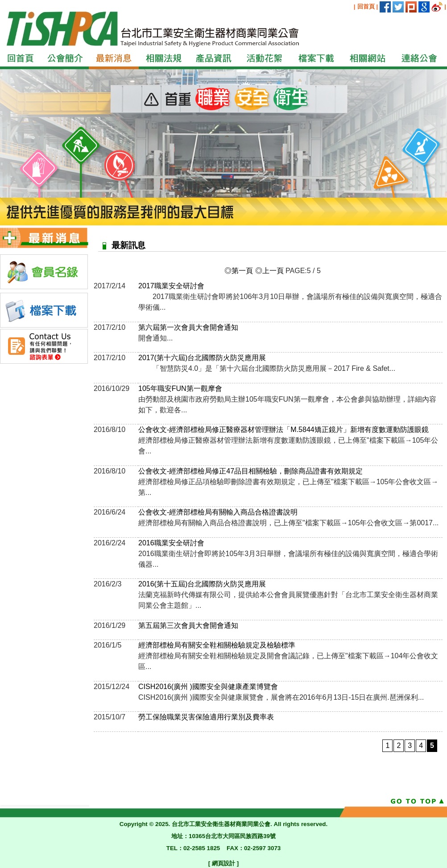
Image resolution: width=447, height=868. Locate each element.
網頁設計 (223, 863)
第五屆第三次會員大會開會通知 (188, 625)
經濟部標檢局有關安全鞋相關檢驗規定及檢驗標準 (217, 645)
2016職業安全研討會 (171, 543)
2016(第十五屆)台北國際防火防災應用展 (202, 584)
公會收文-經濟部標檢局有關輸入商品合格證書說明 (218, 512)
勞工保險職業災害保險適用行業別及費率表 (206, 717)
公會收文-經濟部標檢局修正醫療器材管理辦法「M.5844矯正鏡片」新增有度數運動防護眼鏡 (284, 430)
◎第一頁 (239, 271)
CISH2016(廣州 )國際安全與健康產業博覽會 (208, 687)
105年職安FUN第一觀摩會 (180, 388)
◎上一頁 (269, 271)
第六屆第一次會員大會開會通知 (188, 327)
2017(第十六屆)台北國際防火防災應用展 (202, 358)
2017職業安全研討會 (171, 286)
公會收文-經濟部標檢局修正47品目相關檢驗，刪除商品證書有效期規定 (250, 471)
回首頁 (366, 6)
